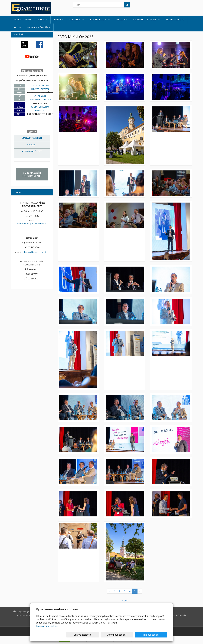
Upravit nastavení (103, 635)
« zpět (125, 600)
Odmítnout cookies (129, 635)
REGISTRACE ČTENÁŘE (39, 27)
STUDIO (43, 20)
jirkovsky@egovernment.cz (36, 252)
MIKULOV (121, 20)
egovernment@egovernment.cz (32, 224)
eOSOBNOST (77, 20)
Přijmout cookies (155, 635)
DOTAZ (18, 27)
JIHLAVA (58, 20)
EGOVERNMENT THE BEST (146, 20)
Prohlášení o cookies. (47, 626)
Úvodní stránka (23, 20)
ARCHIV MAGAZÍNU (175, 20)
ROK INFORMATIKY (100, 20)
